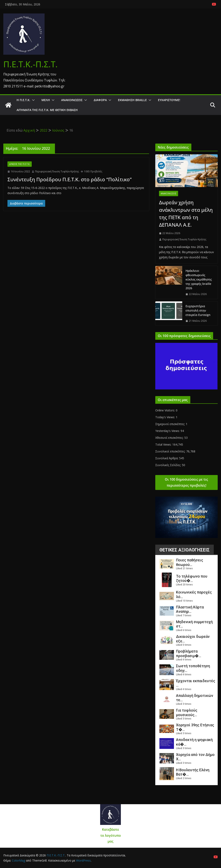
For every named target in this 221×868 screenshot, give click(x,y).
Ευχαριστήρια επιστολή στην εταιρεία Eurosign (198, 310)
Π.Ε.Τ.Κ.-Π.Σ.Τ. (30, 64)
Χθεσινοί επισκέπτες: (170, 438)
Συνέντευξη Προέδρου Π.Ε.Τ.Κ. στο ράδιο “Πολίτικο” (70, 179)
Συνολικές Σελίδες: (169, 465)
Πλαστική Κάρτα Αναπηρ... (190, 609)
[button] (33, 100)
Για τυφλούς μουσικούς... (187, 713)
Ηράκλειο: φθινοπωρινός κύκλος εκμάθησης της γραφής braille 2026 (199, 279)
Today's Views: (166, 417)
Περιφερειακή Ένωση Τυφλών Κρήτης (57, 171)
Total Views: (164, 444)
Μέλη (46, 100)
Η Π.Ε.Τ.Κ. (23, 100)
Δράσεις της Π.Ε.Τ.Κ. (20, 164)
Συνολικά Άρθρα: (167, 458)
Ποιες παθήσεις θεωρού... (190, 562)
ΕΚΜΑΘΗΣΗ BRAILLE (132, 100)
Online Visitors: (166, 410)
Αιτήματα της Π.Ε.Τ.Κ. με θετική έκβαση (47, 110)
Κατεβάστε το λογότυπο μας (111, 835)
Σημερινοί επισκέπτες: (171, 424)
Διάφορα (100, 100)
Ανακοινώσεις (72, 100)
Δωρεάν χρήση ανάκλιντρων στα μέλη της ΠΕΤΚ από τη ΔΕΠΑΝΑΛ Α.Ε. (186, 213)
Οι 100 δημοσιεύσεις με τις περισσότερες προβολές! (186, 482)
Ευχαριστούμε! (169, 100)
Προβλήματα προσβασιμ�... (189, 653)
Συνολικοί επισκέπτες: (171, 451)
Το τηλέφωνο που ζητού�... (192, 578)
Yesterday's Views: (168, 431)
